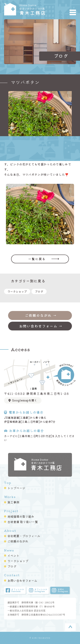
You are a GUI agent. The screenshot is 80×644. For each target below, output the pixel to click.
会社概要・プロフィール (24, 536)
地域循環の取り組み (21, 516)
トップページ (16, 488)
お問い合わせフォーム (22, 581)
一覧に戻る (37, 259)
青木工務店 (36, 9)
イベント (13, 556)
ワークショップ (17, 291)
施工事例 (13, 502)
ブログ (39, 291)
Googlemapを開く (23, 400)
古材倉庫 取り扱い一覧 (23, 522)
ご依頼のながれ (18, 541)
